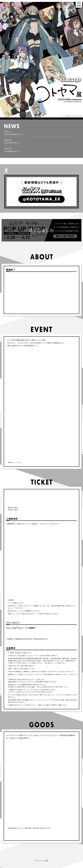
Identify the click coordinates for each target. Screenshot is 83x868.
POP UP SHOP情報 (10, 134)
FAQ (19, 653)
